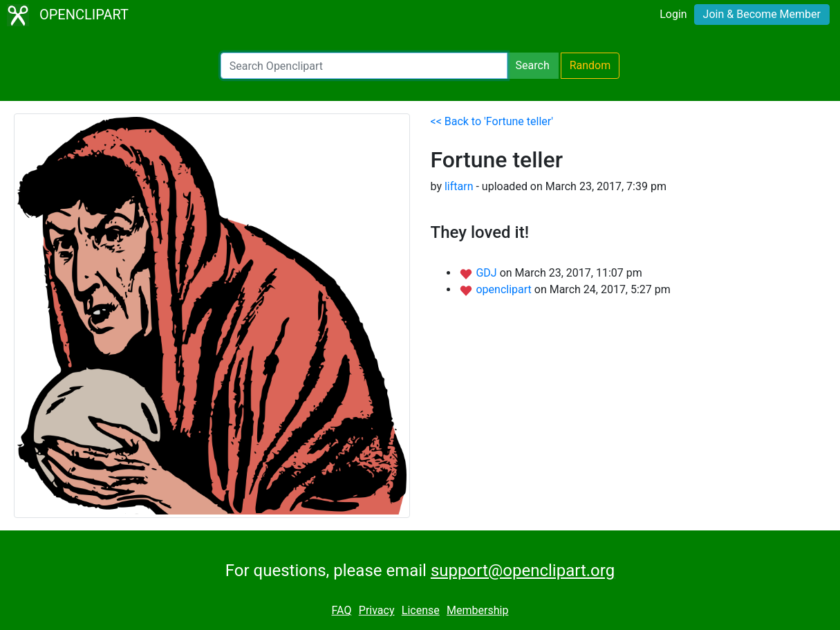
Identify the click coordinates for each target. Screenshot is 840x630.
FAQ (342, 610)
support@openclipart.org (523, 571)
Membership (477, 610)
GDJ (487, 273)
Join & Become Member (762, 14)
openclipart (505, 289)
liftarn (459, 186)
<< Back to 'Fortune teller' (492, 121)
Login (673, 14)
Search (533, 65)
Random (590, 65)
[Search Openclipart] (364, 66)
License (421, 610)
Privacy (377, 610)
